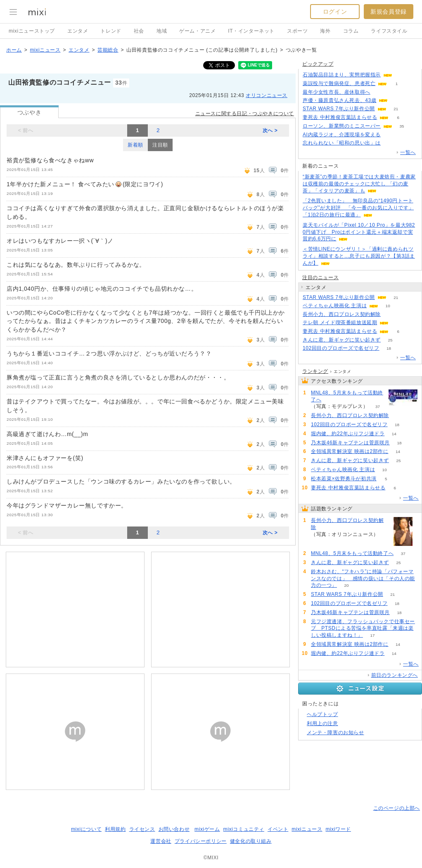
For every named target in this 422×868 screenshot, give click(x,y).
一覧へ (408, 152)
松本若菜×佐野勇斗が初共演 (344, 479)
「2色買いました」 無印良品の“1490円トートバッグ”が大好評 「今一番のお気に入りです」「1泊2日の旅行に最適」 (358, 208)
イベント (278, 829)
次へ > (270, 130)
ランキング (315, 371)
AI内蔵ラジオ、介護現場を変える (342, 135)
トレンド (111, 31)
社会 (139, 31)
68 (390, 314)
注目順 (160, 145)
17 (372, 635)
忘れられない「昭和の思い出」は (342, 143)
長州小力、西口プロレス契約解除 (342, 314)
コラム (351, 31)
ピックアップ (318, 64)
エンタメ (78, 31)
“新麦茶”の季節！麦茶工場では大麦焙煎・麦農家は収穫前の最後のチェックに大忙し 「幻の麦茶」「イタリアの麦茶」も (359, 184)
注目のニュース (320, 277)
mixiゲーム (207, 829)
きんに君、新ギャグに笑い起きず (342, 340)
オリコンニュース (267, 95)
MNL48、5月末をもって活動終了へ (347, 396)
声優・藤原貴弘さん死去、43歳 (339, 100)
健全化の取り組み (251, 841)
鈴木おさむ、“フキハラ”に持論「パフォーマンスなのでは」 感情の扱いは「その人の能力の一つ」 (363, 579)
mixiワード (338, 829)
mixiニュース (45, 50)
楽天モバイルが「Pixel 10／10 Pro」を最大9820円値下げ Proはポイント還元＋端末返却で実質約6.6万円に (359, 232)
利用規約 (115, 829)
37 (378, 407)
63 (402, 75)
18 (389, 348)
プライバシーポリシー (201, 841)
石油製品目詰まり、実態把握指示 (342, 75)
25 (390, 340)
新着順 (135, 145)
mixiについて (86, 829)
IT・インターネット (251, 31)
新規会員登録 (389, 12)
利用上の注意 (322, 723)
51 (390, 135)
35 (402, 126)
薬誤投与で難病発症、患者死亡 (339, 83)
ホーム (14, 50)
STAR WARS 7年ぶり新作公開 (339, 109)
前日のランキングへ (395, 675)
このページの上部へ (397, 808)
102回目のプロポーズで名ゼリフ (341, 348)
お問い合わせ (174, 829)
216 (390, 143)
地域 (162, 31)
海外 (325, 31)
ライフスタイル (389, 31)
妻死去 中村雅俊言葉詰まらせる (340, 117)
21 (396, 109)
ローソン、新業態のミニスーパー (342, 126)
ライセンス (142, 829)
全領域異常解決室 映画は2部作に (350, 451)
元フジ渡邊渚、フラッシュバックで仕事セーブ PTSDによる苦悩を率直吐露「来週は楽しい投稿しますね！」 (363, 628)
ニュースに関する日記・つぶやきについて (245, 114)
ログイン (335, 12)
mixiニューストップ (32, 31)
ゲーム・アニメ (197, 31)
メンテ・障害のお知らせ (335, 733)
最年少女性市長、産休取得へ (337, 92)
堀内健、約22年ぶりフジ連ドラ (348, 434)
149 (380, 92)
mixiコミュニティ (244, 829)
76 (397, 101)
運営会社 (161, 841)
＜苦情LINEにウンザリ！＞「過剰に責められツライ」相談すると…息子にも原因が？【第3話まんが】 (359, 256)
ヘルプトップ (322, 714)
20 (346, 585)
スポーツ (297, 31)
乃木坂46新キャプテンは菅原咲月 (350, 443)
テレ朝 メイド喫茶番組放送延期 (340, 323)
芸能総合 (108, 50)
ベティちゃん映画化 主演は (335, 306)
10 (388, 306)
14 (394, 434)
